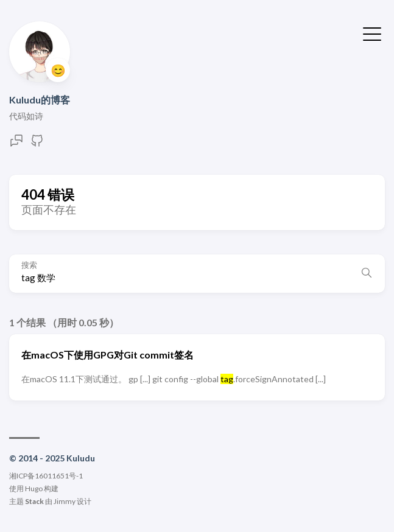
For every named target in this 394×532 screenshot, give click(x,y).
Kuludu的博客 (40, 100)
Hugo (34, 488)
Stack (34, 501)
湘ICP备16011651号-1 (46, 476)
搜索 (29, 265)
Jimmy (65, 501)
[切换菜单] (372, 33)
